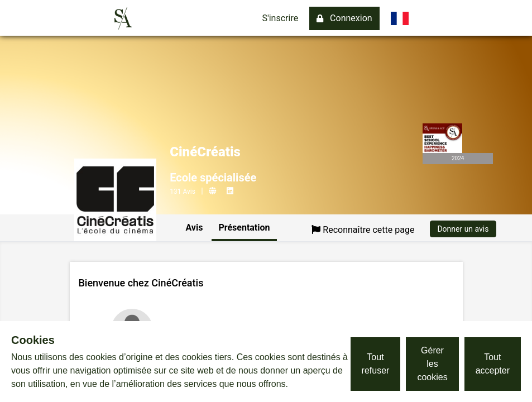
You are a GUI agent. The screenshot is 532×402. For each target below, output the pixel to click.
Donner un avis (463, 229)
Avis (195, 228)
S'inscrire (280, 18)
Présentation (244, 228)
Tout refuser (376, 364)
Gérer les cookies (432, 364)
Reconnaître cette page (363, 230)
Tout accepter (493, 364)
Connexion (344, 18)
